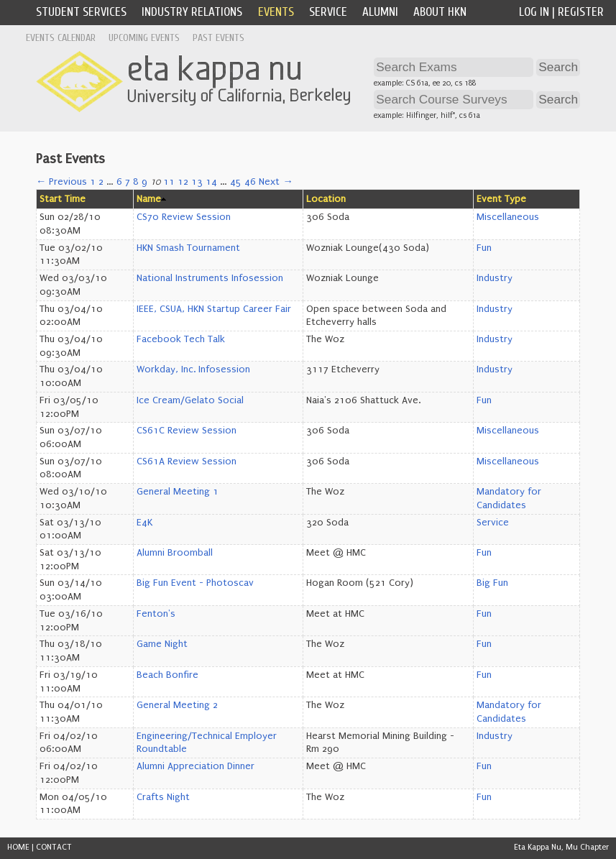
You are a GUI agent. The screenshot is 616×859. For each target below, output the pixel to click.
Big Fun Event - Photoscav (195, 583)
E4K (144, 523)
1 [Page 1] (93, 182)
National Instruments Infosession (210, 278)
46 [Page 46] (250, 182)
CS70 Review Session (184, 217)
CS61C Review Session (187, 431)
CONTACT (54, 847)
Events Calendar (61, 38)
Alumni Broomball (175, 553)
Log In (534, 12)
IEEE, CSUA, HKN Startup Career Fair (214, 309)
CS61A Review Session (187, 461)
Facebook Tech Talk (181, 339)
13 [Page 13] (197, 182)
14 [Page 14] (211, 182)
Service (328, 12)
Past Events (219, 38)
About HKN (440, 12)
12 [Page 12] (183, 182)
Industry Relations (192, 12)
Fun (484, 248)
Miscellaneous (508, 217)
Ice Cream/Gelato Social (190, 400)
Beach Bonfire (167, 675)
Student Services (81, 12)
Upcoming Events (144, 38)
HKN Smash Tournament (188, 248)
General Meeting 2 (177, 705)
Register (581, 12)
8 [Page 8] (136, 182)
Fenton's (156, 614)
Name (149, 199)
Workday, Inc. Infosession (193, 369)
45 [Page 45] (236, 182)
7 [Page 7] (128, 182)
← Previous (61, 182)
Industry (495, 278)
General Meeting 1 (178, 492)
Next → (276, 182)
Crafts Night (163, 797)
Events (276, 12)
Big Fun (492, 583)
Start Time (63, 199)
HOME (18, 847)
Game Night (162, 644)
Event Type (501, 199)
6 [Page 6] (119, 182)
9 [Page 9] (144, 182)
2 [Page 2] (101, 182)
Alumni (380, 12)
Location (326, 199)
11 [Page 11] (169, 182)
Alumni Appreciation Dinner (196, 766)
